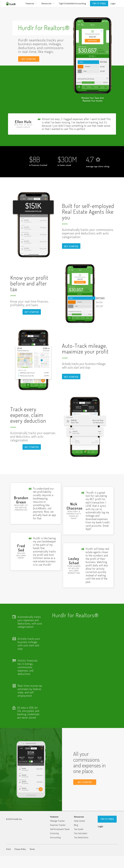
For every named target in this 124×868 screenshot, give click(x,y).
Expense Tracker (58, 825)
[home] (11, 4)
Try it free (99, 4)
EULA (8, 849)
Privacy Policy (20, 849)
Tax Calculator (81, 833)
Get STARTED (71, 246)
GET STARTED (29, 59)
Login (113, 4)
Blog (76, 825)
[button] (31, 4)
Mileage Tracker (57, 821)
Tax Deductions (81, 838)
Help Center (80, 821)
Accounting (55, 838)
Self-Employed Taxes (60, 829)
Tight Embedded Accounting (72, 4)
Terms (32, 849)
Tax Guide (79, 829)
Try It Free (107, 819)
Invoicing (54, 833)
